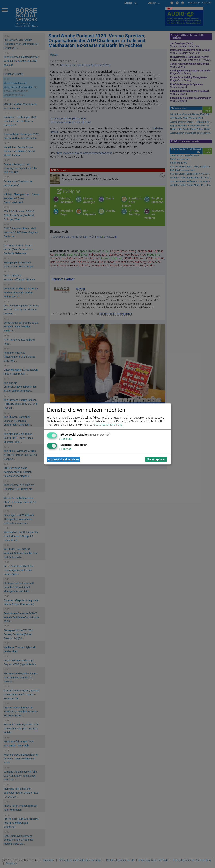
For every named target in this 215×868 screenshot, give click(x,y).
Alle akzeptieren (156, 459)
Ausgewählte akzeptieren (63, 459)
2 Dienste (65, 439)
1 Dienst (65, 449)
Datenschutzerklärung (109, 425)
